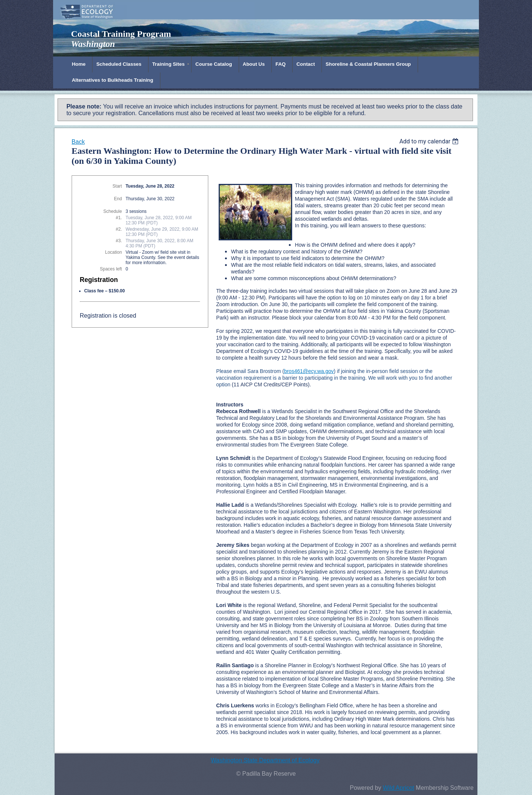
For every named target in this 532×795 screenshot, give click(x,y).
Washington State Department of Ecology (265, 760)
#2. (119, 229)
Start (117, 186)
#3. (119, 241)
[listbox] (430, 141)
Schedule (112, 211)
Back (78, 142)
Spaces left (111, 269)
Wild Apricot (398, 788)
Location (113, 252)
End (118, 199)
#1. (119, 218)
